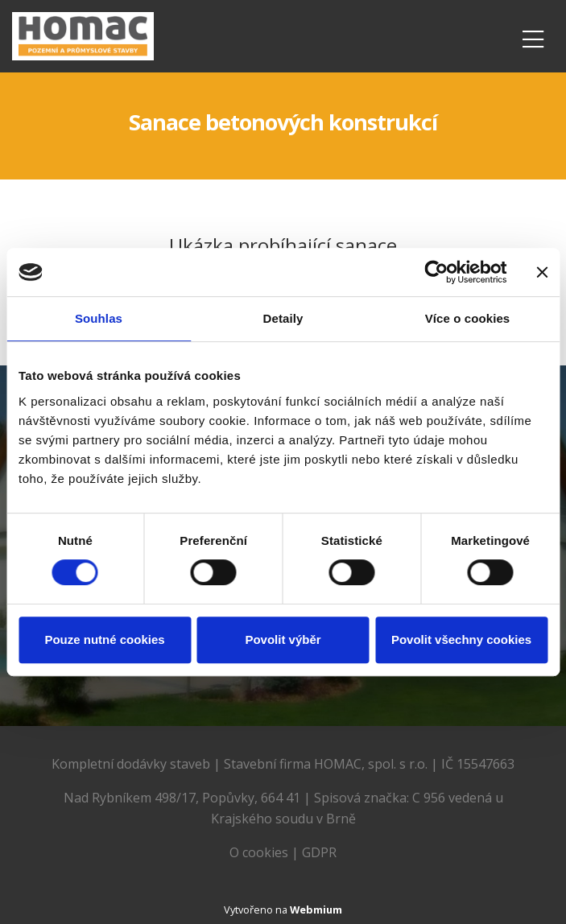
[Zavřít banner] (542, 272)
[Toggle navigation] (533, 37)
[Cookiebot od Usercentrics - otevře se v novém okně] (436, 272)
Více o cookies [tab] (468, 318)
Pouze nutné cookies (104, 639)
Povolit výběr (283, 639)
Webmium (316, 910)
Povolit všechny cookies (461, 639)
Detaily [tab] (283, 318)
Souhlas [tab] (99, 318)
